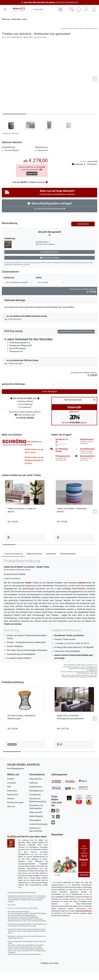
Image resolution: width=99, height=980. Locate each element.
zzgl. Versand (92, 169)
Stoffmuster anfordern (50, 265)
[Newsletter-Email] (66, 882)
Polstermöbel (16, 19)
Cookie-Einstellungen (38, 832)
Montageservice (36, 798)
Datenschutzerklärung (84, 918)
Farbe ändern (83, 231)
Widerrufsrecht (36, 820)
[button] (79, 9)
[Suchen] (60, 9)
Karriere (11, 806)
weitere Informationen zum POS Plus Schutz (76, 339)
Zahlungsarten (36, 786)
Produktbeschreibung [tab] (13, 561)
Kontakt (11, 786)
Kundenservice (36, 794)
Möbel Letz (6, 19)
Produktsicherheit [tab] (68, 561)
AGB (9, 794)
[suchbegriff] (45, 9)
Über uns (11, 814)
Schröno (82, 590)
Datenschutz (13, 802)
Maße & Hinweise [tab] (34, 561)
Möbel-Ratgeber (36, 824)
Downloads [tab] (51, 561)
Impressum (12, 798)
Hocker (24, 19)
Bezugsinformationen (50, 259)
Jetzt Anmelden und (25, 424)
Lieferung (33, 790)
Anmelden (12, 790)
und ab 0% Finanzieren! (49, 2)
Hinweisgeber (35, 828)
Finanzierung (35, 802)
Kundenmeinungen (15, 810)
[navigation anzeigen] (5, 9)
